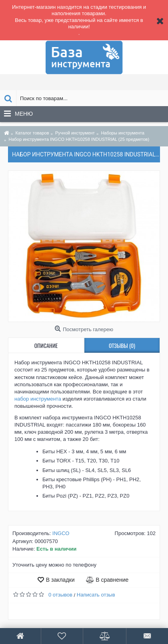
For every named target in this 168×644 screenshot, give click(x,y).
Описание (46, 345)
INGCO (61, 533)
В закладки (60, 580)
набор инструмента (38, 399)
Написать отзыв (96, 595)
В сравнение (112, 580)
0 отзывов (60, 595)
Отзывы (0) (122, 345)
